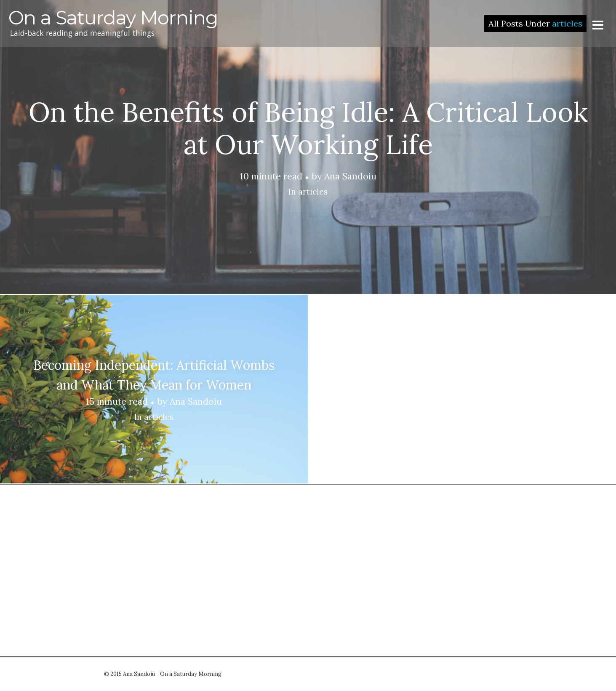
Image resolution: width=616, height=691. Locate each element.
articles (313, 192)
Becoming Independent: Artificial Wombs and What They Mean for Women (154, 375)
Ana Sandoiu (350, 176)
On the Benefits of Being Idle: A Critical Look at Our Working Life (308, 128)
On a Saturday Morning (113, 18)
